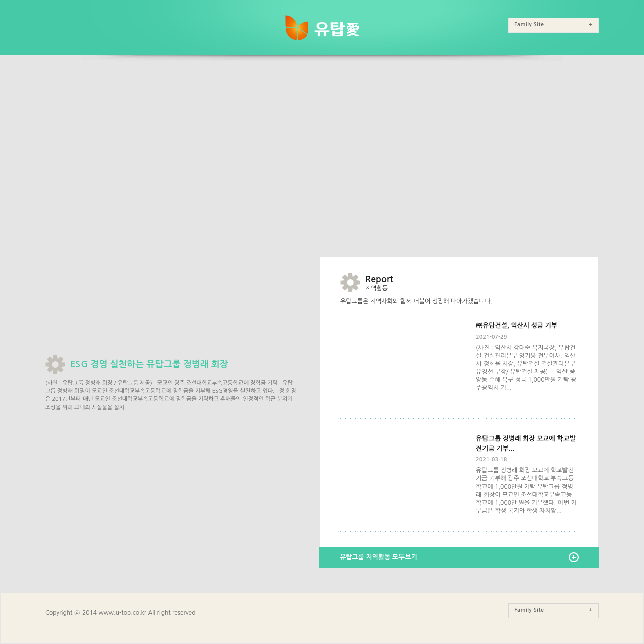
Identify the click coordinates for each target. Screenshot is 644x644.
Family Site (553, 24)
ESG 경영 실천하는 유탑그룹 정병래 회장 (149, 364)
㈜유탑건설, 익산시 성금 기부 (517, 325)
